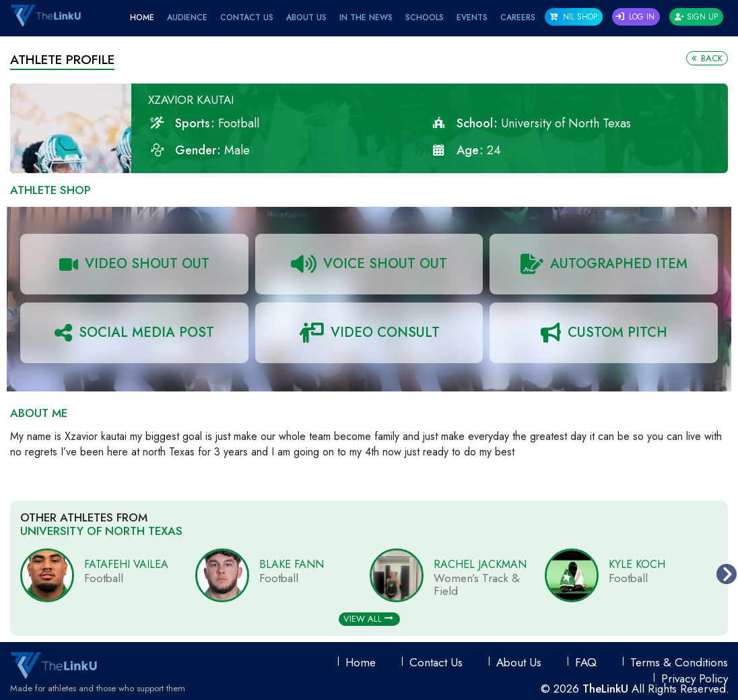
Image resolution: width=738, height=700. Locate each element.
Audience (187, 18)
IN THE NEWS (366, 18)
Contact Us (247, 18)
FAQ (586, 662)
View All (368, 619)
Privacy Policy (695, 678)
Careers (518, 18)
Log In (635, 17)
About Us (306, 18)
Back (707, 58)
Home (142, 18)
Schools (425, 18)
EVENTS (472, 18)
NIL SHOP (573, 17)
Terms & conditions (679, 662)
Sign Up (696, 17)
